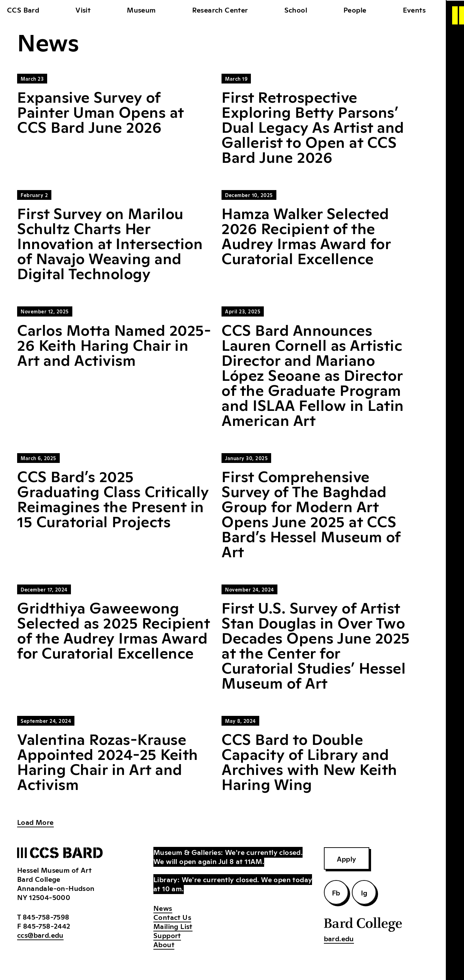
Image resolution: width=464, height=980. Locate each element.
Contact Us (172, 917)
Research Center (220, 9)
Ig (364, 892)
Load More (35, 822)
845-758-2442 (47, 925)
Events (414, 9)
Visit (83, 9)
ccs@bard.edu (40, 935)
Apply (347, 858)
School (296, 9)
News (163, 908)
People (355, 9)
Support (167, 935)
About (164, 944)
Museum (141, 9)
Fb (336, 892)
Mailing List (173, 926)
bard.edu (339, 938)
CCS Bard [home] (23, 9)
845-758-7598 (46, 916)
